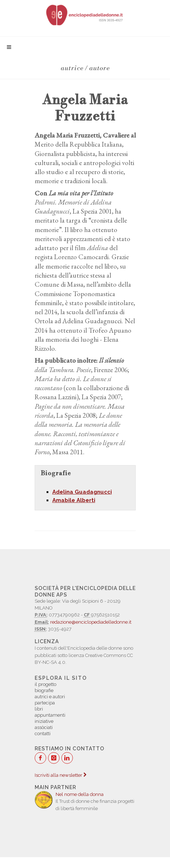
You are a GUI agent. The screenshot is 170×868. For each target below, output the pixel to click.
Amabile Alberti (74, 500)
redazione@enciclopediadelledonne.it (91, 622)
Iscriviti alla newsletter (60, 775)
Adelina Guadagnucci (82, 492)
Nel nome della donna (80, 794)
